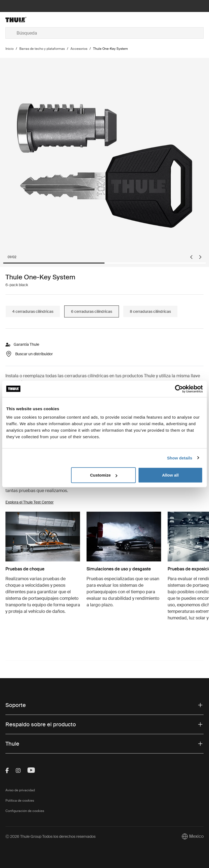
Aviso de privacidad (20, 790)
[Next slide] (200, 257)
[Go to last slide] (191, 257)
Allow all (170, 475)
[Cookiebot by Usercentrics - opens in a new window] (179, 389)
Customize (104, 475)
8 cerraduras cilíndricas (150, 311)
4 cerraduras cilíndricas (33, 311)
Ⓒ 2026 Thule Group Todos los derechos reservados (50, 836)
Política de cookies (20, 801)
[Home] (39, 20)
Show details (180, 458)
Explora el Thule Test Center (30, 502)
